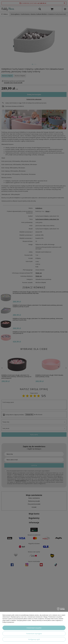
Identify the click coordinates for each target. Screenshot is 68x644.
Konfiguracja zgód (34, 639)
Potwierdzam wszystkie (34, 628)
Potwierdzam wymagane (34, 634)
